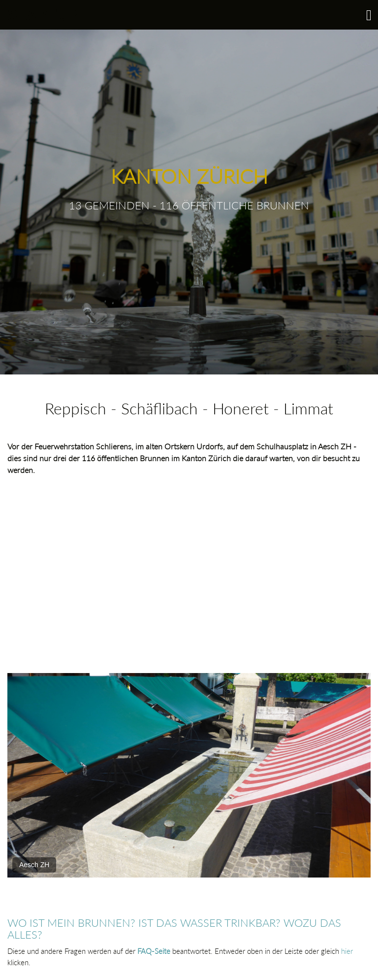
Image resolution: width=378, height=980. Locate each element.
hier (347, 951)
